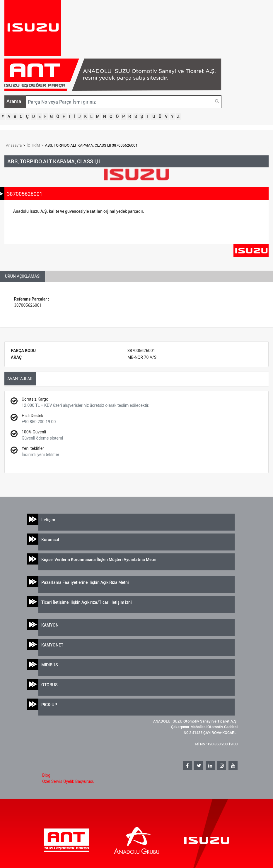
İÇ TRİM (33, 145)
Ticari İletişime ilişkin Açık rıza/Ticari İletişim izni (87, 602)
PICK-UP (49, 705)
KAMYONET (52, 645)
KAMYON (50, 625)
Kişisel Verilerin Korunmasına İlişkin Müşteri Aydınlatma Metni (99, 559)
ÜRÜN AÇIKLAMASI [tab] (23, 276)
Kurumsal (50, 540)
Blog (46, 775)
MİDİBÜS (50, 665)
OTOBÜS (50, 685)
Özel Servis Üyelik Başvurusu (68, 781)
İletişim (48, 520)
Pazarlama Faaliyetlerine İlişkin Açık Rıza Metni (85, 582)
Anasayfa (14, 145)
